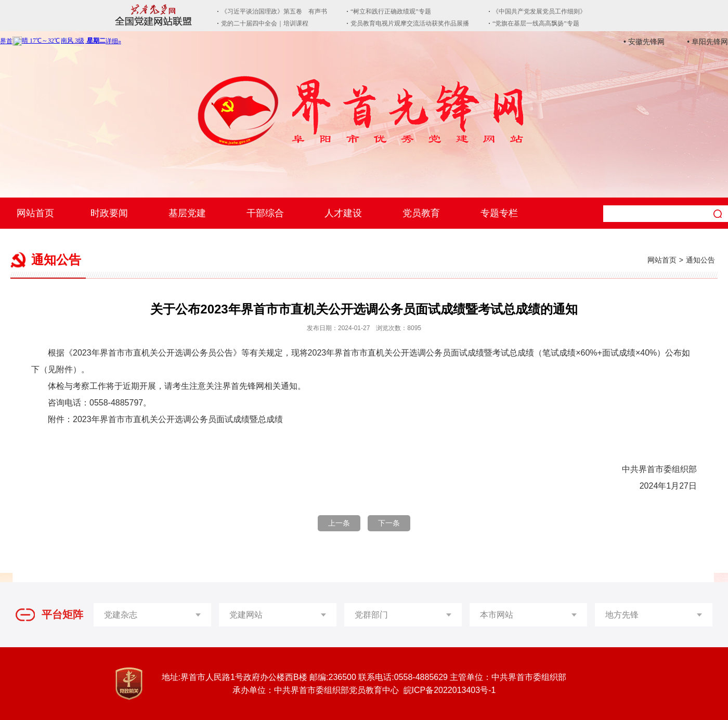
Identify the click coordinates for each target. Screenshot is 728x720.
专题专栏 (499, 213)
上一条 (339, 523)
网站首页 (35, 213)
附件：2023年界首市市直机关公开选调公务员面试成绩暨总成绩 (165, 419)
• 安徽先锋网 (644, 42)
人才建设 (343, 213)
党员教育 (421, 213)
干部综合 (265, 213)
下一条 (389, 523)
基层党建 (187, 213)
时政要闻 (109, 213)
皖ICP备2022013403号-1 (450, 690)
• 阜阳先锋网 (707, 42)
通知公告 (700, 260)
